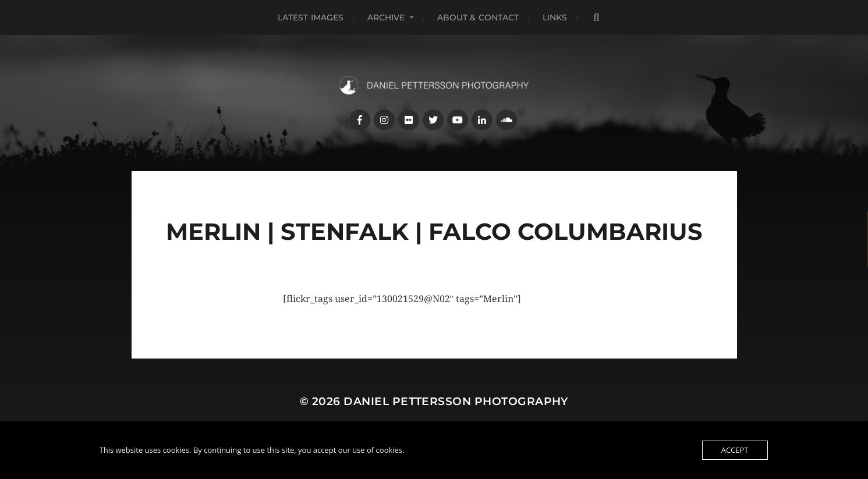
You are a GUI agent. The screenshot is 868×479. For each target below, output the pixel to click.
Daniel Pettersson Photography (456, 401)
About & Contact (478, 17)
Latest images (311, 17)
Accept (735, 450)
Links (555, 17)
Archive (386, 17)
